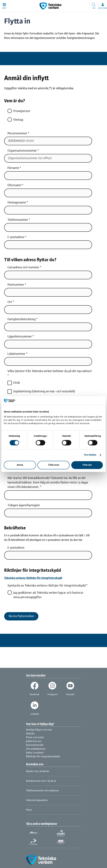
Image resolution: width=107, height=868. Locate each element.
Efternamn (14, 185)
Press (29, 810)
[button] (4, 6)
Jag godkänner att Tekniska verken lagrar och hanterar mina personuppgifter (45, 595)
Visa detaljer (90, 455)
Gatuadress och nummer (23, 267)
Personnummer (17, 134)
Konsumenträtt (35, 745)
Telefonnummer (18, 220)
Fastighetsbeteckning (22, 319)
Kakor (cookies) (35, 753)
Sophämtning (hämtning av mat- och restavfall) (41, 392)
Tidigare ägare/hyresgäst (24, 505)
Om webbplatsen (36, 749)
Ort (10, 302)
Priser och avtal (35, 737)
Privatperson (19, 111)
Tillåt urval (53, 465)
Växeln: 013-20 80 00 (38, 771)
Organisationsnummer (23, 151)
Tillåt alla (87, 465)
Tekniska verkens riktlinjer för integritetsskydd (33, 578)
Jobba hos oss (34, 741)
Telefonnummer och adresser (43, 791)
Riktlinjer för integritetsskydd (43, 757)
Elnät (14, 383)
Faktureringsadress (37, 800)
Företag (15, 120)
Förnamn (13, 168)
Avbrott (30, 734)
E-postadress (16, 237)
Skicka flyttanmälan (21, 616)
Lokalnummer (16, 354)
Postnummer (16, 285)
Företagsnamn (17, 203)
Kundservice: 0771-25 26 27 (41, 781)
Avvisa (20, 465)
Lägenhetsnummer (20, 337)
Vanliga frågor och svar (39, 730)
